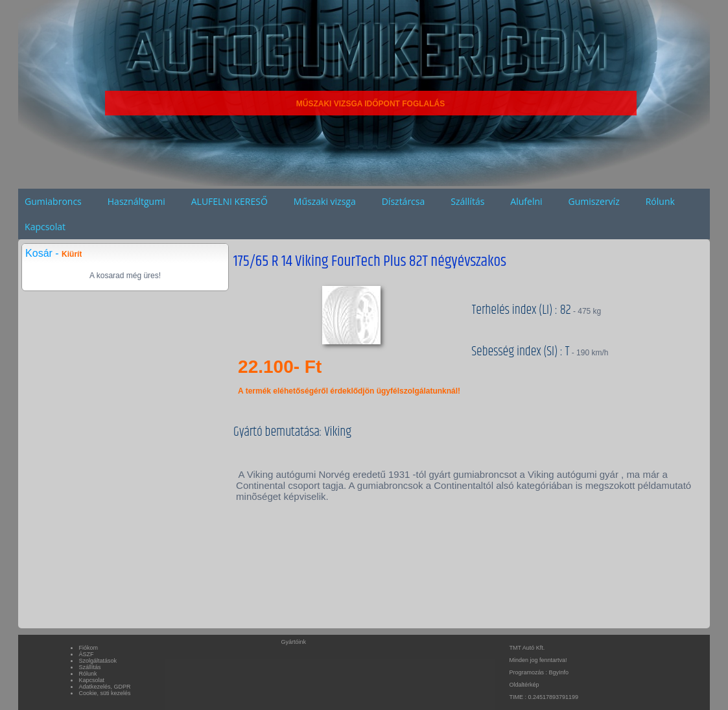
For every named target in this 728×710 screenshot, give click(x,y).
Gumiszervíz (594, 201)
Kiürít (72, 254)
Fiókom (88, 648)
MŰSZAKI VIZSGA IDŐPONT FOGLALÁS (371, 104)
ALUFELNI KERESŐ (229, 201)
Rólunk (660, 201)
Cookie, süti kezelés (104, 693)
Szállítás (467, 201)
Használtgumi (136, 201)
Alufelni (526, 201)
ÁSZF (86, 654)
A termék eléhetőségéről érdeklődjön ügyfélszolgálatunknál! (349, 391)
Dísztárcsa (404, 201)
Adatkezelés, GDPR (104, 687)
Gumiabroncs (53, 201)
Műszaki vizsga (325, 201)
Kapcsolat (45, 227)
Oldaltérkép (524, 685)
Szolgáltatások (98, 661)
